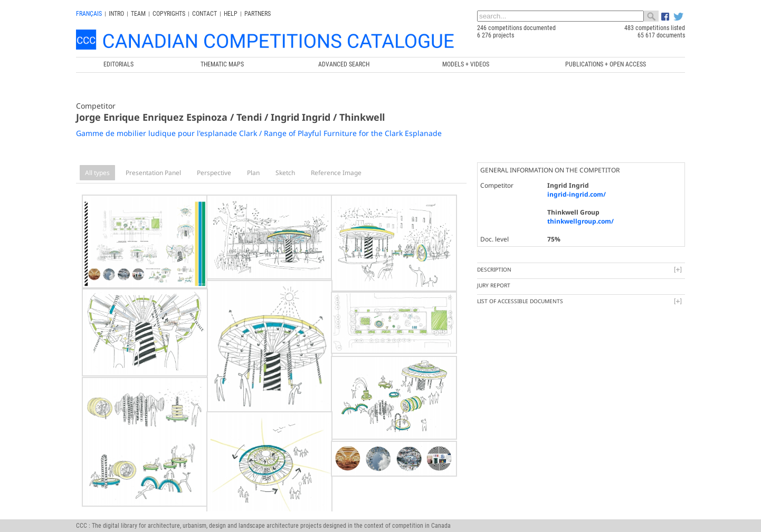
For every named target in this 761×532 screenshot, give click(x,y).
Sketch (285, 173)
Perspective (214, 173)
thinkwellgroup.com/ (581, 221)
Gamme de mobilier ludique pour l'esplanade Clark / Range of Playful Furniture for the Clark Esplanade (259, 133)
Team (138, 14)
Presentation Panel (153, 173)
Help (231, 14)
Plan (253, 173)
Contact (204, 14)
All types (97, 173)
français (89, 14)
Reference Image (336, 173)
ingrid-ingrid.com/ (577, 194)
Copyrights (169, 14)
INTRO (116, 14)
